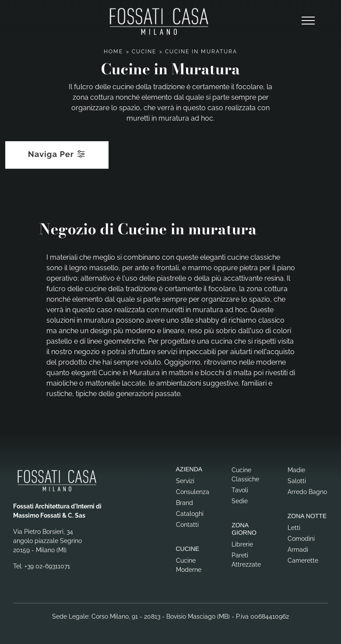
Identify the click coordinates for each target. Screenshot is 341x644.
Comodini (301, 539)
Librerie (242, 544)
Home (113, 52)
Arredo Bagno (307, 492)
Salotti (297, 481)
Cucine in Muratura (201, 52)
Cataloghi (190, 514)
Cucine (144, 52)
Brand (185, 503)
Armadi (298, 550)
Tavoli (240, 490)
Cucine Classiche (245, 475)
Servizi (185, 481)
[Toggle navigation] (308, 21)
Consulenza (193, 492)
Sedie (240, 501)
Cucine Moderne (189, 565)
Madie (296, 470)
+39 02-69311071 (47, 566)
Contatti (187, 525)
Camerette (303, 560)
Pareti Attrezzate (246, 560)
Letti (294, 528)
